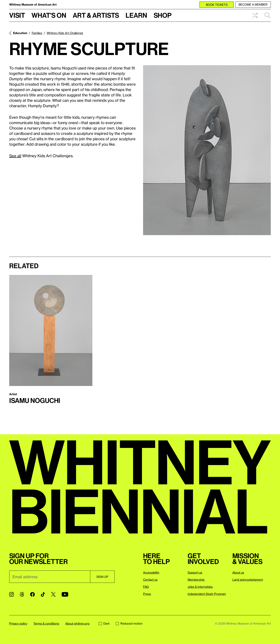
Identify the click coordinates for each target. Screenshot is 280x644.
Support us (195, 572)
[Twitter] (53, 594)
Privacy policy (18, 623)
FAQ (146, 587)
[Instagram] (12, 594)
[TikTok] (43, 594)
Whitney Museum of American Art (33, 4)
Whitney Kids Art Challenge (65, 33)
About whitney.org (77, 623)
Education (20, 33)
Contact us (150, 580)
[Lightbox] (207, 150)
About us (238, 572)
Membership (196, 580)
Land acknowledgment (248, 580)
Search (268, 15)
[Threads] (22, 594)
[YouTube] (65, 594)
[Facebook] (32, 594)
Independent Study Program (207, 594)
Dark (104, 623)
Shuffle (255, 15)
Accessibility (151, 572)
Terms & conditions (46, 623)
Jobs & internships (200, 587)
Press (147, 594)
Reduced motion (129, 623)
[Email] (50, 577)
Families (37, 33)
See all (15, 156)
